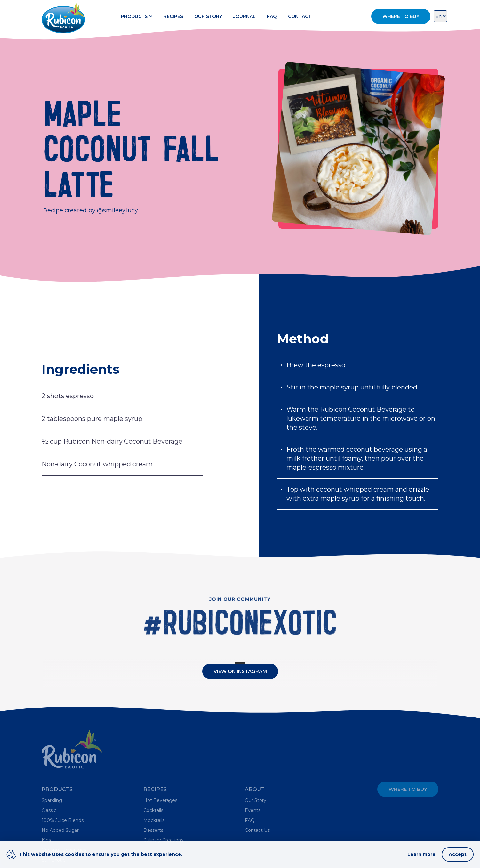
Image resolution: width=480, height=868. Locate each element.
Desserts (153, 830)
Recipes (173, 16)
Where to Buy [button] (401, 16)
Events (253, 810)
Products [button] (137, 16)
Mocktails (154, 820)
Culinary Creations (163, 840)
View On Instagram (240, 671)
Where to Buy (408, 789)
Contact (300, 16)
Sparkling (52, 800)
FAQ (272, 16)
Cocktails (153, 810)
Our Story (208, 16)
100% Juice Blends (63, 820)
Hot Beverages (160, 800)
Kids (46, 840)
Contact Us (257, 830)
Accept (458, 854)
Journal (244, 16)
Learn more (421, 854)
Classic (49, 810)
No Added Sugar (60, 830)
